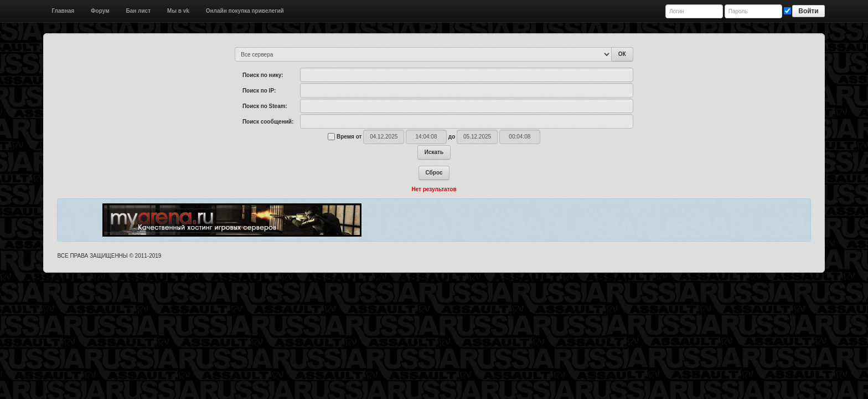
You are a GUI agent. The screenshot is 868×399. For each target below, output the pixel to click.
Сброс (434, 173)
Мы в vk (178, 11)
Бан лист (139, 11)
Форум (100, 11)
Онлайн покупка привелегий (245, 11)
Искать (434, 152)
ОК (622, 54)
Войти (808, 11)
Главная (63, 11)
